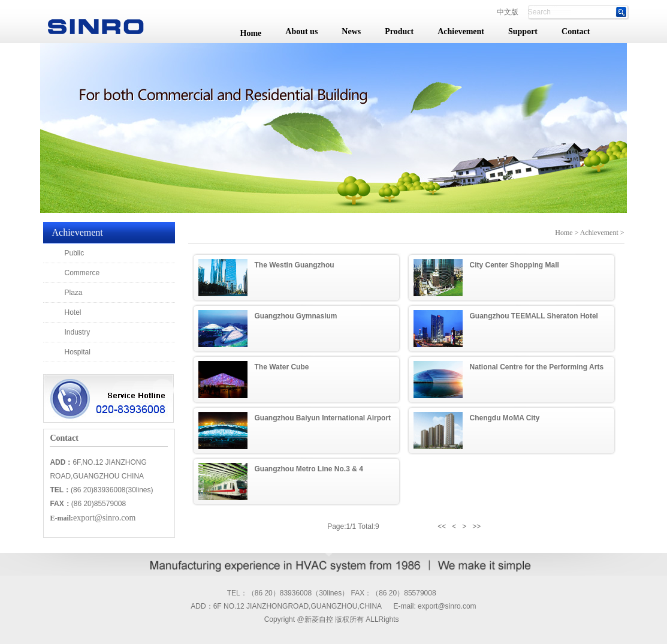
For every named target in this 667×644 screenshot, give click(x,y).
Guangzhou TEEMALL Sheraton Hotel (534, 316)
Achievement (461, 31)
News (351, 31)
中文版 (508, 12)
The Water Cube (282, 367)
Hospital (78, 352)
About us (301, 31)
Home (251, 33)
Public (75, 253)
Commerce (82, 273)
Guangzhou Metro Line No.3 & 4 (309, 469)
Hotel (73, 312)
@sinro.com (457, 606)
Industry (78, 332)
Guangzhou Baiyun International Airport (323, 418)
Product (399, 31)
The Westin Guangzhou (295, 265)
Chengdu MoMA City (505, 418)
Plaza (74, 293)
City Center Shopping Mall (514, 265)
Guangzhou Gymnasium (296, 316)
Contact (576, 31)
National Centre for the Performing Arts (537, 367)
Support (523, 31)
